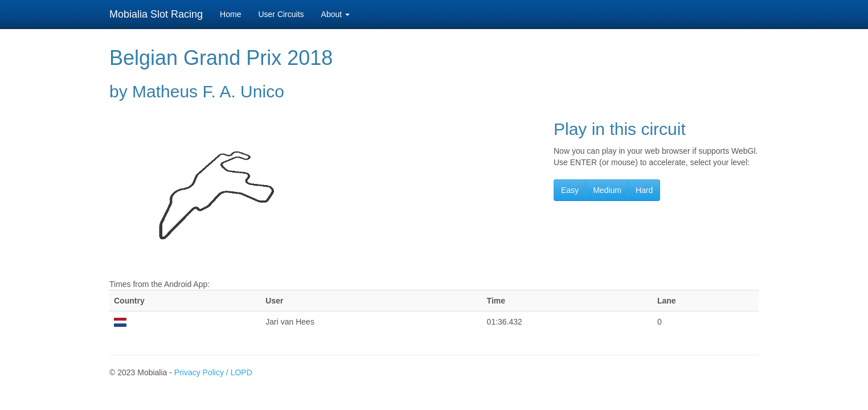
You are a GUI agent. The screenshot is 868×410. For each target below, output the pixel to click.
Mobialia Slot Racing (156, 14)
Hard (644, 190)
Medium (607, 190)
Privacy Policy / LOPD (213, 372)
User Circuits (281, 14)
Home (230, 14)
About (335, 14)
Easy (570, 190)
